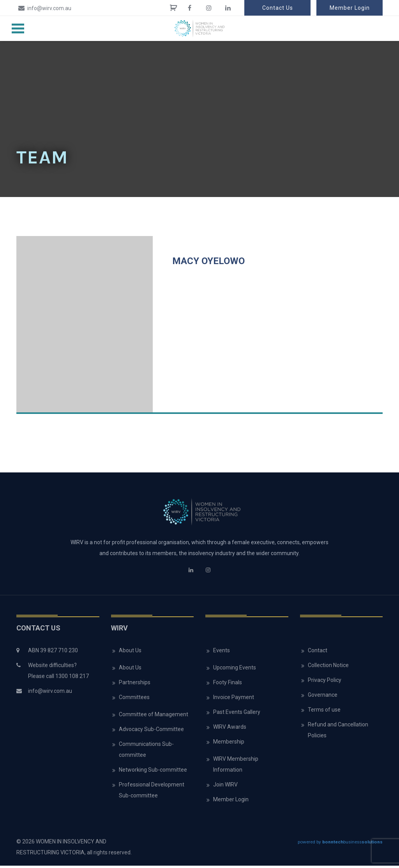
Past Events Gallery (237, 714)
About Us (130, 653)
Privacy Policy (325, 682)
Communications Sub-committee (146, 752)
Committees (134, 699)
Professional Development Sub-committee (152, 792)
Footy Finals (228, 685)
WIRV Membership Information (236, 767)
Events (222, 653)
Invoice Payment (234, 699)
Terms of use (324, 712)
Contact (318, 653)
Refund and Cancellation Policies (338, 732)
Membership (229, 744)
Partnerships (135, 685)
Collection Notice (328, 667)
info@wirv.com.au (44, 8)
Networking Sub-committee (153, 772)
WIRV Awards (230, 729)
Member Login (350, 8)
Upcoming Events (235, 670)
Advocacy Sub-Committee (151, 731)
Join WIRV (225, 787)
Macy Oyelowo (208, 263)
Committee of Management (154, 717)
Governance (323, 697)
